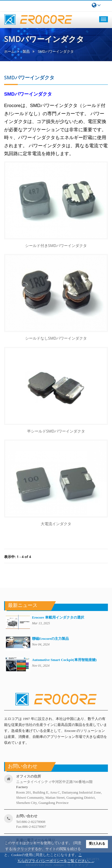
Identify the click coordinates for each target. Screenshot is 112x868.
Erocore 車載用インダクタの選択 (58, 617)
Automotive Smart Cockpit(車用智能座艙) (64, 660)
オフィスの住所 (29, 776)
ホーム (9, 51)
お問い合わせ (27, 816)
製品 (26, 51)
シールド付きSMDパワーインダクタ (56, 245)
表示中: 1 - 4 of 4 (18, 557)
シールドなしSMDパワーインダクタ (56, 338)
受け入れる (97, 844)
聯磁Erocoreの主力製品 (50, 639)
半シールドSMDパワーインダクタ (56, 431)
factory (22, 787)
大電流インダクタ (56, 524)
